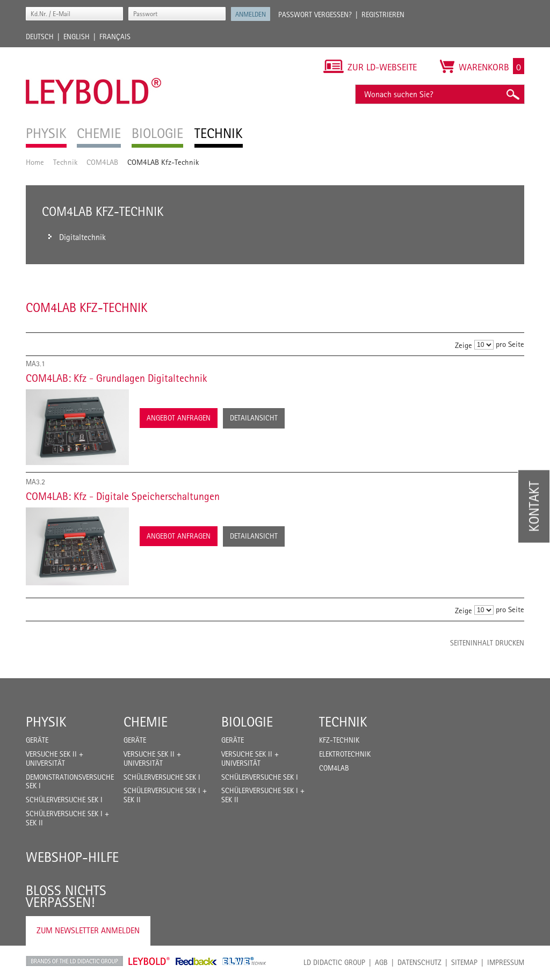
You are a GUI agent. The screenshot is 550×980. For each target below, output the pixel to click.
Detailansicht (254, 418)
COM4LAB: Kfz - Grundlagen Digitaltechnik (117, 378)
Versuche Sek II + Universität (55, 758)
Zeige (464, 345)
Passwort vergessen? (315, 14)
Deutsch (40, 37)
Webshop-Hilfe (72, 857)
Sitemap (464, 962)
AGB (381, 962)
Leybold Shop (149, 961)
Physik (46, 722)
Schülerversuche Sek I (64, 800)
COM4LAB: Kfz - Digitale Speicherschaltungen (123, 496)
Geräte (37, 740)
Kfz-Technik (339, 740)
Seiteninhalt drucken (487, 643)
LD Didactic (74, 961)
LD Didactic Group (334, 962)
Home (35, 162)
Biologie (247, 722)
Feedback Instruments (196, 961)
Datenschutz (419, 962)
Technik (65, 162)
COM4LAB (102, 162)
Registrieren (383, 14)
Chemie (146, 722)
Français (115, 37)
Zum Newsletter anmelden (88, 930)
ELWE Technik (244, 961)
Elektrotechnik (345, 754)
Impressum (506, 962)
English (77, 37)
